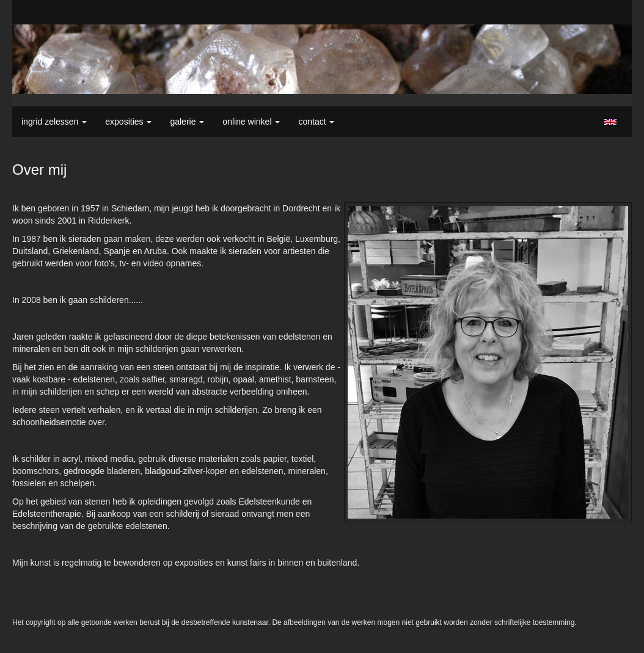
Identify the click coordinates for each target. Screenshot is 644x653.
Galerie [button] (187, 122)
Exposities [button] (128, 122)
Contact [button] (316, 122)
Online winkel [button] (251, 122)
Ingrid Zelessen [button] (54, 122)
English (610, 122)
